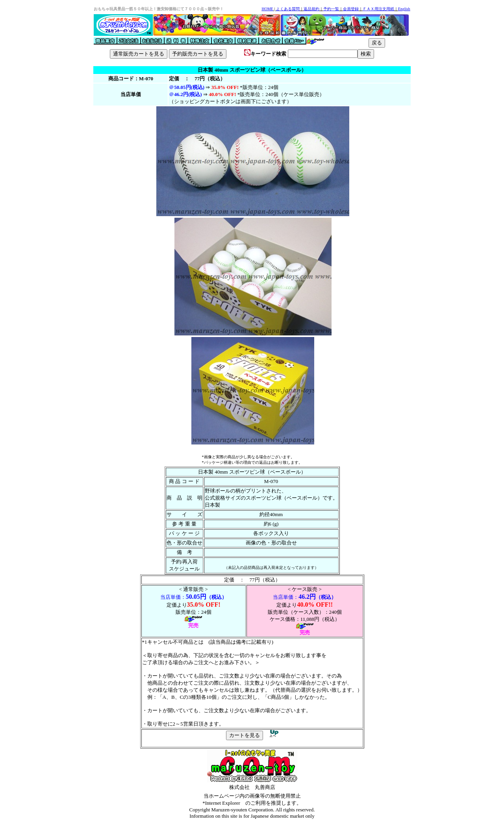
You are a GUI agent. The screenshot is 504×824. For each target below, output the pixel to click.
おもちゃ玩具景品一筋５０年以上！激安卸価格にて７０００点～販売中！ (159, 9)
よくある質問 (288, 9)
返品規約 (311, 9)
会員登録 (351, 9)
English (404, 9)
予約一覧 (331, 9)
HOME (267, 9)
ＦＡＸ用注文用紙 (378, 9)
